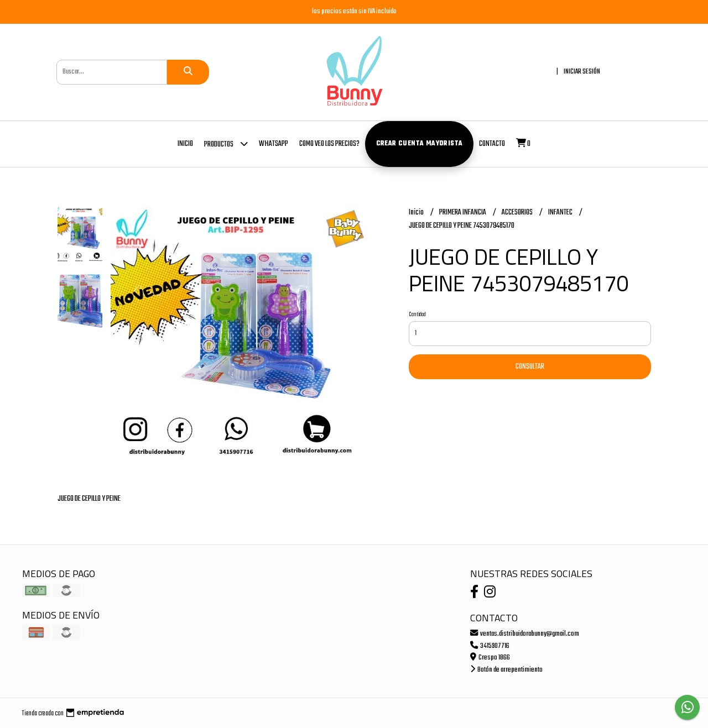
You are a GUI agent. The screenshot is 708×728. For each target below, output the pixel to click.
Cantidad (417, 315)
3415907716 (490, 646)
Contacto (492, 144)
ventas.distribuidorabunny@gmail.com (525, 634)
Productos (226, 143)
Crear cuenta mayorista (420, 144)
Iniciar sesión (582, 72)
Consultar (530, 367)
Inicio (185, 144)
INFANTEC (561, 213)
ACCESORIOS (518, 213)
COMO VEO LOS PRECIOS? (329, 144)
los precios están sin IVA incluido (354, 11)
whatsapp (274, 144)
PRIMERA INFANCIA (463, 213)
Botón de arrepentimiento (506, 670)
